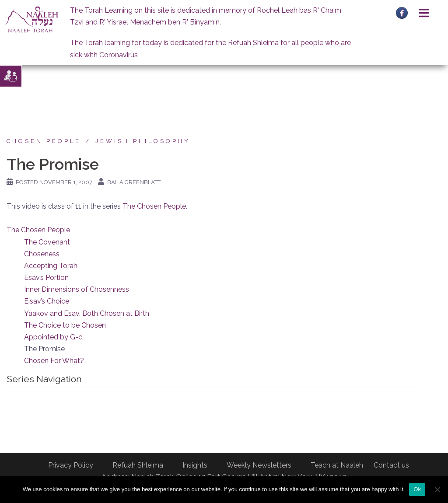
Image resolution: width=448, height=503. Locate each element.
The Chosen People (154, 206)
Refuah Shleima (138, 465)
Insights (195, 465)
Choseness (42, 254)
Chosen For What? (54, 361)
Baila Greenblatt (134, 182)
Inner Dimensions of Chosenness (77, 289)
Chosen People (44, 141)
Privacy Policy (71, 465)
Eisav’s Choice (47, 301)
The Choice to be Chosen (65, 325)
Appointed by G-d (53, 337)
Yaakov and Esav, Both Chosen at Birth (87, 313)
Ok (417, 489)
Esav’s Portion (46, 278)
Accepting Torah (51, 266)
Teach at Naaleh (337, 465)
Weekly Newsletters (259, 465)
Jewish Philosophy (143, 141)
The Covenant (47, 242)
